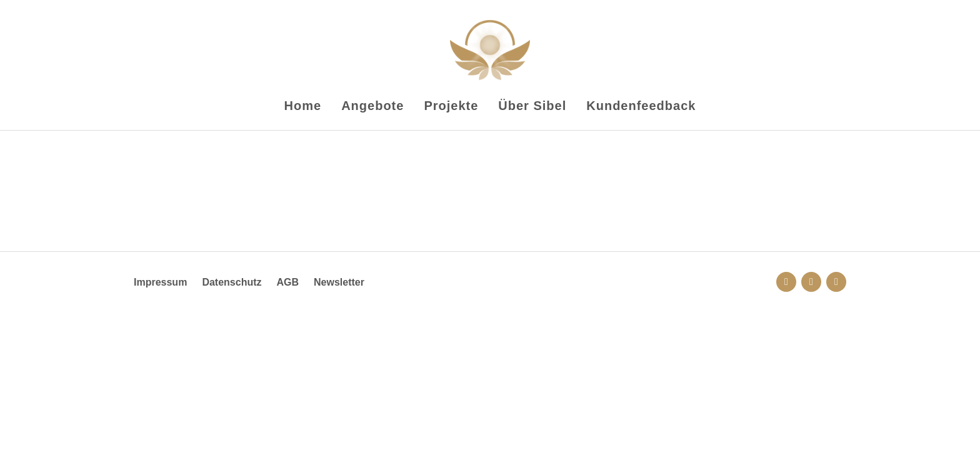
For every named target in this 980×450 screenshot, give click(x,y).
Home (303, 106)
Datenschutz (232, 282)
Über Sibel (532, 106)
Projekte (451, 106)
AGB (288, 282)
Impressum (160, 282)
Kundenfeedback (641, 106)
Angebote (372, 106)
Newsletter (339, 282)
